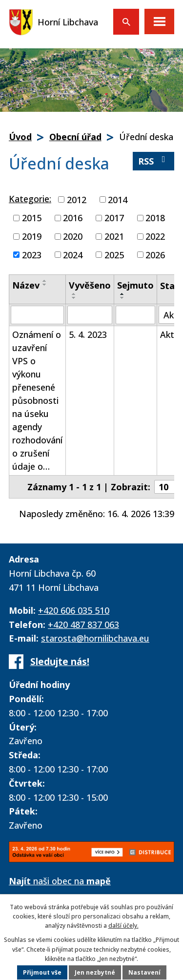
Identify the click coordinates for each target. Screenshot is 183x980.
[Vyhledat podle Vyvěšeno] (90, 315)
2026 (155, 254)
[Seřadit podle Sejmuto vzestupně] (122, 294)
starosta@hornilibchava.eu (95, 638)
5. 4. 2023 (88, 334)
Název (26, 285)
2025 (114, 254)
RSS (154, 161)
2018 (155, 218)
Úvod (20, 137)
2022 (155, 236)
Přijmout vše (42, 972)
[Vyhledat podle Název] (37, 315)
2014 (118, 199)
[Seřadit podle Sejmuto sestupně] (122, 298)
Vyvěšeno (90, 285)
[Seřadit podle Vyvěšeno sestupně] (74, 298)
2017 (114, 218)
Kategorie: (30, 199)
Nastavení (144, 972)
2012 (77, 199)
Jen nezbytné (95, 972)
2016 (73, 218)
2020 (73, 236)
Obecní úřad (75, 137)
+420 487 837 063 (83, 625)
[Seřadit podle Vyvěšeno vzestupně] (74, 294)
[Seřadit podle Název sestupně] (45, 285)
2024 (73, 254)
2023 (32, 254)
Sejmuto (135, 285)
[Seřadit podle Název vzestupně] (45, 281)
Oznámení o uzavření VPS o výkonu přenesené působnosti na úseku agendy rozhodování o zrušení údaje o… (37, 400)
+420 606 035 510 (74, 610)
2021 (114, 236)
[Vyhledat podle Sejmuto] (135, 315)
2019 (32, 236)
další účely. (123, 926)
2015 (32, 218)
